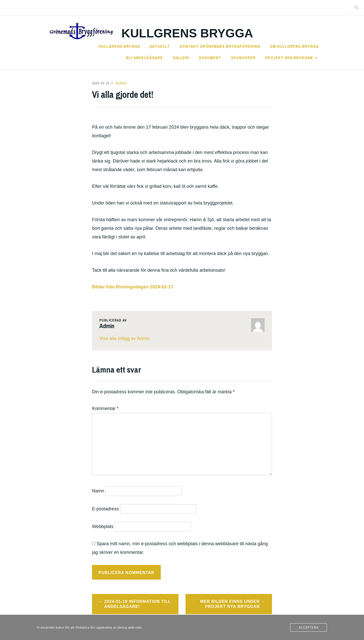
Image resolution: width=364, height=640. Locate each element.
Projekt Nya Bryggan (289, 58)
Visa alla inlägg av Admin (125, 338)
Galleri (181, 58)
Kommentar (105, 408)
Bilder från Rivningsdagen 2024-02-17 (133, 287)
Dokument (210, 58)
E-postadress (105, 509)
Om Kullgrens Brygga (294, 46)
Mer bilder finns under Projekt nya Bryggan (230, 604)
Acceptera (309, 627)
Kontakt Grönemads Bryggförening (220, 46)
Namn (98, 491)
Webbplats (103, 527)
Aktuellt (160, 46)
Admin (121, 83)
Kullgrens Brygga (187, 33)
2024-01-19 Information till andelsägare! (138, 604)
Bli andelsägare (144, 58)
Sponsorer (243, 58)
